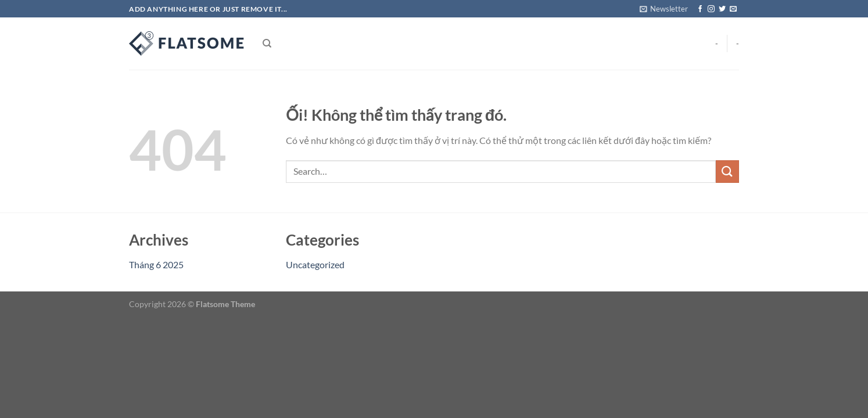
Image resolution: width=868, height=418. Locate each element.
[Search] (267, 44)
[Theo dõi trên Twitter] (722, 9)
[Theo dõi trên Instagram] (711, 9)
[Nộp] (727, 172)
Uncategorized (315, 264)
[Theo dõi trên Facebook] (700, 9)
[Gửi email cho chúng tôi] (733, 9)
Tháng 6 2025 (156, 264)
